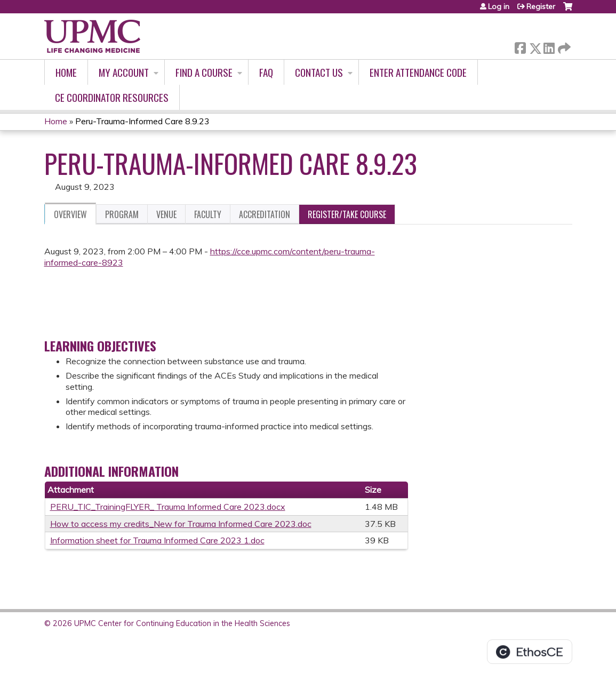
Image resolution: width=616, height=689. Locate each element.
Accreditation (265, 214)
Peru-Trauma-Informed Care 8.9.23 (142, 121)
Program (122, 214)
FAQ (266, 72)
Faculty (208, 214)
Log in (499, 6)
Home (66, 72)
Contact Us (319, 72)
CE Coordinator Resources (112, 97)
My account (124, 72)
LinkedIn (549, 46)
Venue (166, 214)
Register (541, 6)
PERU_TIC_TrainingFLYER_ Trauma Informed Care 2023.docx (168, 507)
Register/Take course (347, 214)
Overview (70, 214)
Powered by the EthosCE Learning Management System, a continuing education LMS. (530, 652)
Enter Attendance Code (418, 72)
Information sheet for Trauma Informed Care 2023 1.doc (157, 540)
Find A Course (204, 72)
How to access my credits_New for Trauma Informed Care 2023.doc (181, 524)
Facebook (520, 46)
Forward (563, 46)
